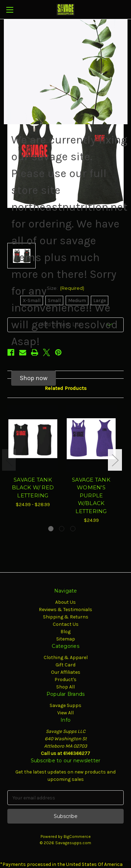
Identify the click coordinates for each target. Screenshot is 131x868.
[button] (34, 378)
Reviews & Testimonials (65, 610)
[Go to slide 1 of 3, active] (51, 529)
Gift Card (65, 665)
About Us (65, 602)
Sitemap (66, 639)
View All (65, 713)
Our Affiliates (66, 672)
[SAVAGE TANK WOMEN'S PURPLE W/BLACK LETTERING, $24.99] (91, 439)
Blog (65, 632)
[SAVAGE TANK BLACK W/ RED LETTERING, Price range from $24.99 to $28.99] (33, 439)
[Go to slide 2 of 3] (62, 529)
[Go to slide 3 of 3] (73, 529)
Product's (65, 680)
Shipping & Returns (66, 617)
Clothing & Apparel (66, 657)
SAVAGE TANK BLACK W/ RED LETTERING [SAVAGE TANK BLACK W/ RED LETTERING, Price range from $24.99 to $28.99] (33, 488)
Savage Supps (65, 705)
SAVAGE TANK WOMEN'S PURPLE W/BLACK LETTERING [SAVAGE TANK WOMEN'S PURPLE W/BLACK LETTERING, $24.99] (91, 495)
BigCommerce (77, 836)
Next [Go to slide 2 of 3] (115, 460)
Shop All (65, 687)
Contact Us (66, 624)
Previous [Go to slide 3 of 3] (9, 460)
